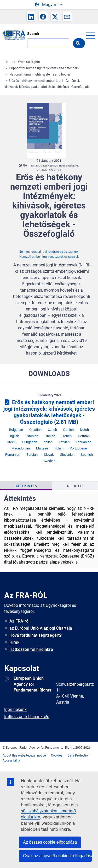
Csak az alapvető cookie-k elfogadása (57, 856)
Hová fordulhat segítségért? (36, 635)
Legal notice (37, 756)
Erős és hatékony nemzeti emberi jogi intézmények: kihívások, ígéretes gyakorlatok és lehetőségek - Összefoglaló (49, 412)
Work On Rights (29, 62)
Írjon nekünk (15, 709)
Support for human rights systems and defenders (44, 68)
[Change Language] (49, 5)
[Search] (48, 43)
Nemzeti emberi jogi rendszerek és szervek (48, 252)
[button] (31, 17)
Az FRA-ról (19, 621)
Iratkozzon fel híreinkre (31, 649)
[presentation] (26, 486)
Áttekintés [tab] (26, 486)
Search (33, 34)
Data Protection (79, 756)
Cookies (57, 756)
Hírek (14, 642)
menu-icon (90, 35)
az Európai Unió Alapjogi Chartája (41, 628)
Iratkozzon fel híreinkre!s (27, 717)
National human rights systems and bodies (40, 74)
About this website (16, 756)
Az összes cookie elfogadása (50, 842)
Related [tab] (75, 486)
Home (9, 62)
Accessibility (11, 760)
